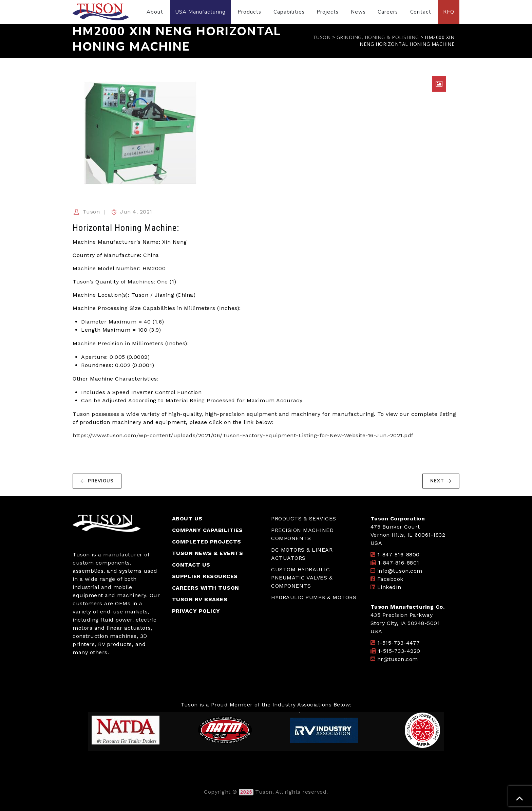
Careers (388, 12)
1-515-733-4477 (399, 643)
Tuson (91, 212)
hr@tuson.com (398, 659)
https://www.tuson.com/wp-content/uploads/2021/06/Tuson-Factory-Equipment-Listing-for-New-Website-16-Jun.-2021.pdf (243, 435)
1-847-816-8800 (398, 555)
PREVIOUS (97, 481)
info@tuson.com (400, 571)
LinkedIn (389, 587)
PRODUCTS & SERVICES (304, 519)
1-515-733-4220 (399, 651)
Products (249, 12)
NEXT (441, 481)
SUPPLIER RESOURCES (205, 576)
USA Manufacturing (201, 12)
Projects (328, 12)
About (155, 12)
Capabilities (289, 12)
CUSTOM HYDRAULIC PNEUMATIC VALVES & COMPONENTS (302, 578)
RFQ (449, 12)
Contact (421, 12)
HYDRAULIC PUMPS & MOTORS (314, 597)
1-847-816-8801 (399, 563)
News (358, 12)
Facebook (390, 579)
